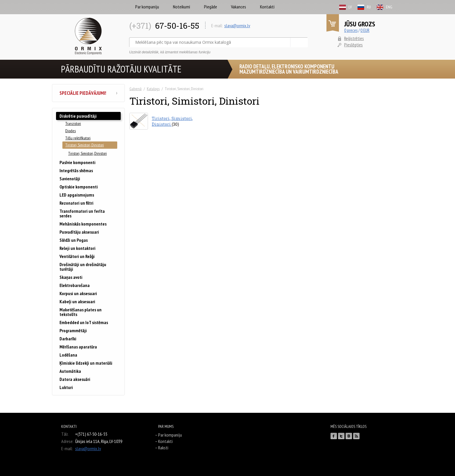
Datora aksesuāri (75, 379)
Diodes (71, 131)
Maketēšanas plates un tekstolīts (81, 312)
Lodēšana (68, 355)
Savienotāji (70, 179)
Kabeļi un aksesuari (77, 301)
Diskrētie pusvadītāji (78, 116)
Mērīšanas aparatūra (78, 347)
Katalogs (153, 89)
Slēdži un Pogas (74, 240)
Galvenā (136, 89)
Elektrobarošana (75, 285)
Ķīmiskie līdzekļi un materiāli (86, 363)
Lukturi (66, 387)
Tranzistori (73, 123)
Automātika (70, 371)
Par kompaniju (147, 7)
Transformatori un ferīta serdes (82, 213)
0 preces (351, 30)
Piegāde (211, 7)
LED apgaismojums (77, 195)
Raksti (163, 448)
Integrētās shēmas (76, 170)
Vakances (239, 7)
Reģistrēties (354, 38)
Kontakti (267, 7)
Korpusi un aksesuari (78, 293)
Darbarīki (68, 339)
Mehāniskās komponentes (83, 224)
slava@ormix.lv (237, 26)
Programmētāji (73, 330)
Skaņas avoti (71, 277)
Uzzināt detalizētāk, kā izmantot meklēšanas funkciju (170, 52)
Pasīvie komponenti (77, 162)
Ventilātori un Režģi (77, 256)
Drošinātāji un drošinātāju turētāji (83, 267)
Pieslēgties (353, 45)
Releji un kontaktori (77, 248)
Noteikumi (182, 7)
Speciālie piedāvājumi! (88, 93)
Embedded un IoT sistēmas (84, 322)
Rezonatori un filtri (76, 203)
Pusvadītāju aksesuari (79, 232)
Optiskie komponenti (79, 187)
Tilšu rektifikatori (78, 138)
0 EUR (365, 30)
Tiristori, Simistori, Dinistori (85, 145)
